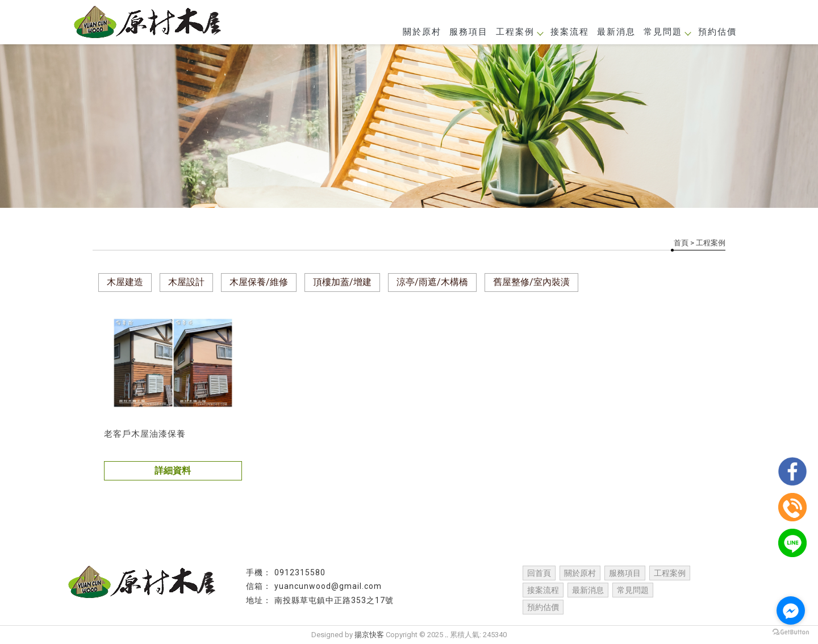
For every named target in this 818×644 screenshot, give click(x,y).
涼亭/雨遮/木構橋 (432, 282)
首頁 (681, 243)
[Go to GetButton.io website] (791, 632)
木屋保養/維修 (259, 282)
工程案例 (519, 32)
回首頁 (539, 573)
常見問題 (667, 32)
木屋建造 (125, 282)
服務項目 (469, 32)
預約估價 (717, 32)
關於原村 (422, 32)
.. (446, 635)
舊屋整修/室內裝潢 (531, 282)
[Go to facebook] (791, 610)
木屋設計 (186, 282)
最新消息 (616, 32)
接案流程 (570, 32)
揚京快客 (369, 635)
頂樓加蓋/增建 (342, 282)
